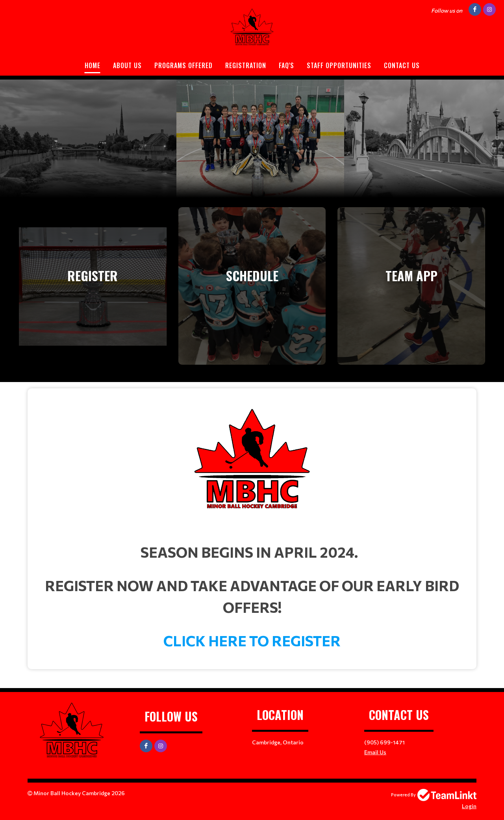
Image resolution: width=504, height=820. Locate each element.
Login (469, 806)
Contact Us (402, 65)
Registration (246, 65)
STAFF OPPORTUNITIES (339, 65)
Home (93, 65)
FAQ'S (286, 65)
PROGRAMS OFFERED (183, 65)
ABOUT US (127, 65)
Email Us (375, 752)
